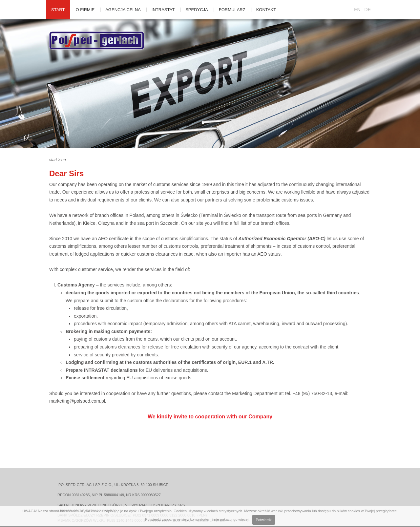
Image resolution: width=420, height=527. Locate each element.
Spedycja (197, 10)
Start (58, 10)
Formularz (232, 10)
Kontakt (266, 10)
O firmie (85, 10)
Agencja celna (123, 10)
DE (368, 10)
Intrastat (163, 10)
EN (357, 10)
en (63, 160)
